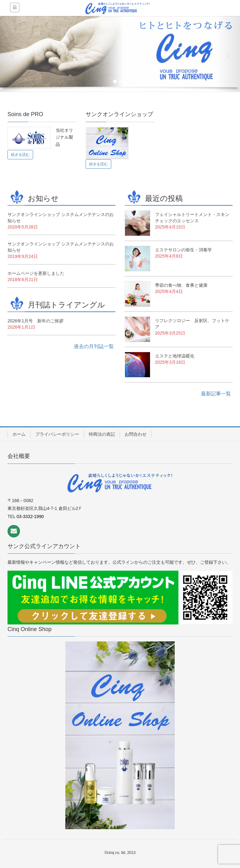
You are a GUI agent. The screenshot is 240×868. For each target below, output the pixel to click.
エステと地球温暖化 (175, 356)
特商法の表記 (102, 434)
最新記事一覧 (216, 394)
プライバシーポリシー (57, 434)
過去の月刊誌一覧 (94, 346)
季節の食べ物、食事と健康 (181, 285)
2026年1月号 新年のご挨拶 (35, 321)
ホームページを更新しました (36, 273)
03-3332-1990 (30, 516)
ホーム (19, 434)
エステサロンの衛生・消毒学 (183, 250)
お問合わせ (136, 434)
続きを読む (20, 155)
